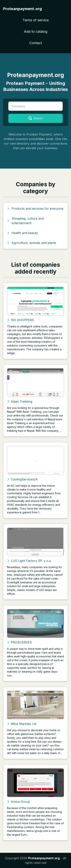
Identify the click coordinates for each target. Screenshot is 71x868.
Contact (36, 43)
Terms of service (36, 20)
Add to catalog (36, 31)
